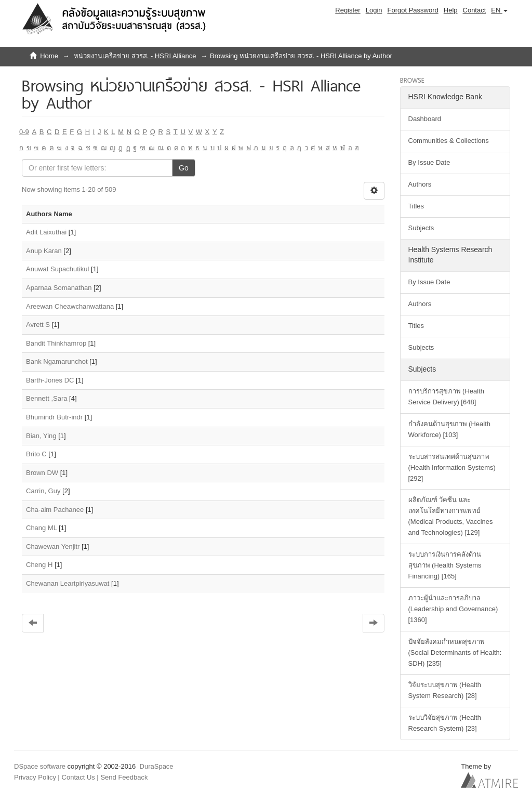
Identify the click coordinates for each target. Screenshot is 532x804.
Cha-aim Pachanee (55, 510)
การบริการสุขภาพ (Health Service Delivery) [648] (447, 397)
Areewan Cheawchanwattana (70, 306)
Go (184, 168)
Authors (420, 184)
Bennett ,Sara (47, 398)
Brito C (36, 454)
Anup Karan (44, 251)
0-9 (24, 132)
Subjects (421, 228)
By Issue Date (429, 162)
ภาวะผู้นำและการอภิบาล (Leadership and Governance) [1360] (453, 609)
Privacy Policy (35, 777)
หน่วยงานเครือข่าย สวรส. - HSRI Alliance (135, 56)
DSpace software (40, 766)
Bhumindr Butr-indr (54, 417)
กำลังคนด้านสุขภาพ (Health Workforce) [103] (450, 429)
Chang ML (42, 528)
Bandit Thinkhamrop (56, 343)
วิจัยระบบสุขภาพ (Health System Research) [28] (445, 690)
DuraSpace (157, 766)
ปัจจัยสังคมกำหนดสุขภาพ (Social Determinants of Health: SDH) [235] (455, 653)
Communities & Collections (449, 141)
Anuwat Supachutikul (57, 269)
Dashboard (425, 119)
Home (49, 56)
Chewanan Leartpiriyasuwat (68, 583)
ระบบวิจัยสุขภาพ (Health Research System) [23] (445, 723)
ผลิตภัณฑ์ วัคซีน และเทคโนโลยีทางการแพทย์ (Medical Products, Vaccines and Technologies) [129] (451, 516)
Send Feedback (124, 777)
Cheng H (39, 565)
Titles (416, 206)
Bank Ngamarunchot (57, 361)
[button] (499, 10)
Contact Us (78, 777)
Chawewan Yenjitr (53, 546)
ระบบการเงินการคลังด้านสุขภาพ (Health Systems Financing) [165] (445, 565)
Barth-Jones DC (50, 380)
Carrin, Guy (43, 491)
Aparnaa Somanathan (59, 288)
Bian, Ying (41, 436)
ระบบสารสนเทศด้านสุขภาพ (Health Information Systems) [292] (452, 467)
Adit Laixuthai (46, 232)
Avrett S (38, 325)
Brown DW (42, 473)
